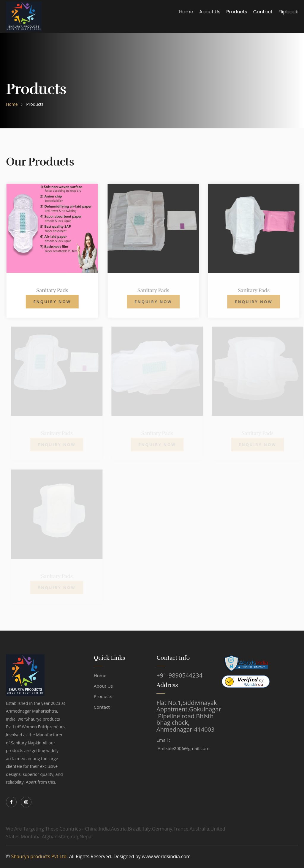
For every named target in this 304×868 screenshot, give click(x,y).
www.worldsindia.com (166, 856)
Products (237, 12)
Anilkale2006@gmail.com (183, 748)
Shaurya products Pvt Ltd (39, 856)
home (12, 104)
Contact (263, 12)
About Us (210, 12)
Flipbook (288, 12)
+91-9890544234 (179, 675)
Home (186, 12)
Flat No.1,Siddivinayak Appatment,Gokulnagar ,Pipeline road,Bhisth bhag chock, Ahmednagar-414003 (189, 716)
